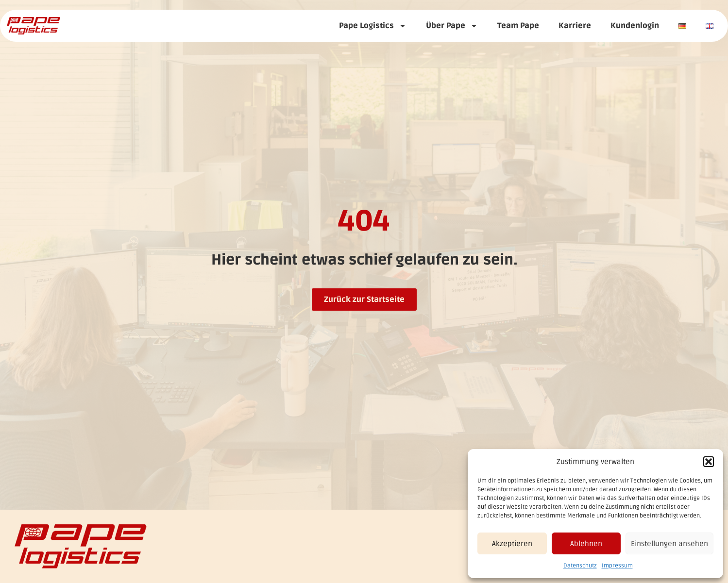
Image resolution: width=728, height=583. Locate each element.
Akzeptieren (512, 544)
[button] (709, 462)
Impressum (617, 566)
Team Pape (518, 26)
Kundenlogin (635, 26)
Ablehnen (586, 544)
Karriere (575, 26)
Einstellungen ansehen (669, 544)
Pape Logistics (373, 26)
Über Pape (452, 26)
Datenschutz (580, 566)
